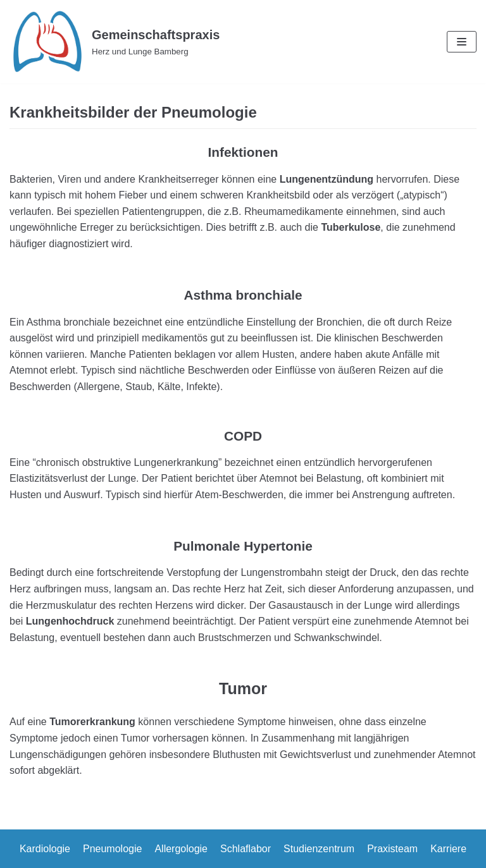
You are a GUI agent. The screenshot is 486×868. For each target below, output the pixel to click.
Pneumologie (112, 849)
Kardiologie (45, 849)
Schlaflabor (246, 849)
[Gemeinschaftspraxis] (115, 42)
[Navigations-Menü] (462, 42)
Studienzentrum (319, 849)
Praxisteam (392, 849)
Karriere (448, 849)
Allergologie (181, 849)
